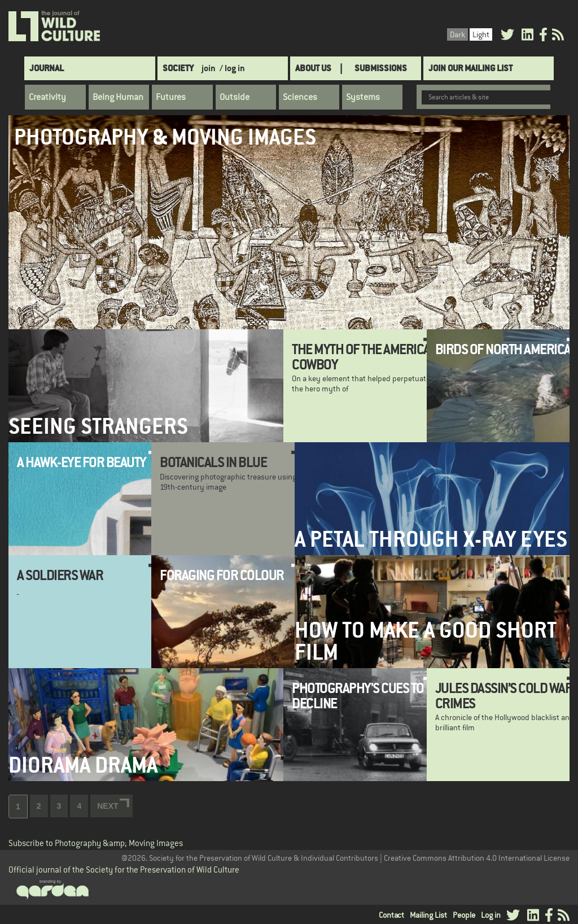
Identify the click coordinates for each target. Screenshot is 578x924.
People (464, 915)
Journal (47, 68)
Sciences (300, 97)
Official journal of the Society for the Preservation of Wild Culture (124, 869)
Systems (363, 97)
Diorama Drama (83, 765)
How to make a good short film (426, 641)
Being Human (118, 97)
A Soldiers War (60, 575)
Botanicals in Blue (213, 462)
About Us (313, 68)
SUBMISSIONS (381, 68)
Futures (171, 97)
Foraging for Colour (222, 575)
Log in (491, 915)
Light (481, 34)
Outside (235, 97)
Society (178, 68)
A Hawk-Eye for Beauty (82, 462)
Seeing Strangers (98, 426)
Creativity (47, 97)
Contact (391, 915)
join (209, 68)
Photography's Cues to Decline (358, 695)
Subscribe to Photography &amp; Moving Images (96, 843)
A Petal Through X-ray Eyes (431, 539)
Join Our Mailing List (470, 68)
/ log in (232, 68)
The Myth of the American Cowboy (365, 356)
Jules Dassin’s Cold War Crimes (504, 695)
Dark (457, 34)
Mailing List (428, 915)
